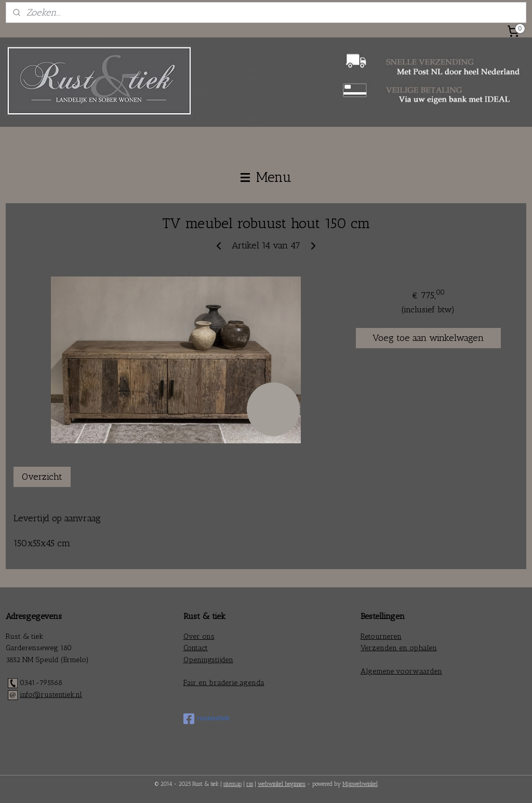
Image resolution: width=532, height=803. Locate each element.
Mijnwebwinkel (360, 784)
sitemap (232, 784)
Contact (196, 648)
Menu (266, 177)
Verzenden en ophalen (399, 648)
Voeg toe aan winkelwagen (428, 338)
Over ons (199, 636)
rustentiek (207, 719)
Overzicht (42, 477)
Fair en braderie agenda (224, 683)
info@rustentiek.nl (51, 695)
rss (250, 784)
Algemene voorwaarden (401, 671)
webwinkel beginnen (282, 784)
